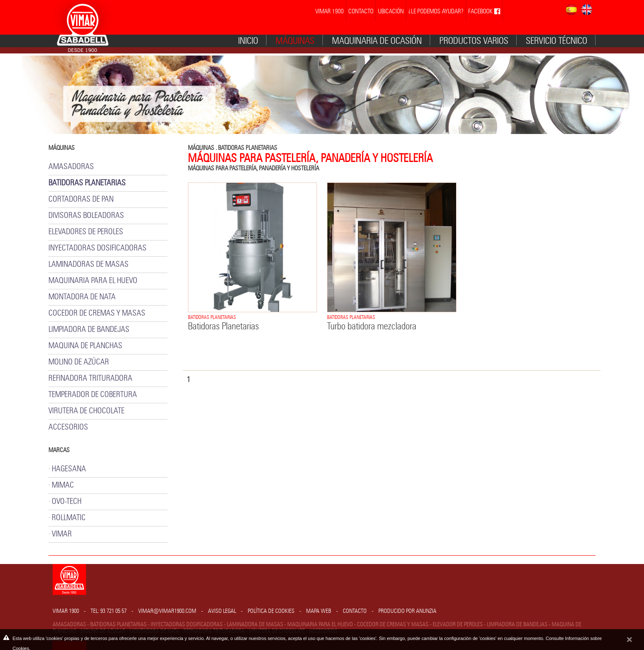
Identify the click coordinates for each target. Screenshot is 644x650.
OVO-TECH (67, 502)
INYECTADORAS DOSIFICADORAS (98, 248)
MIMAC (63, 485)
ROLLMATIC (69, 518)
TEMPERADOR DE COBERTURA (93, 395)
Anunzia (426, 611)
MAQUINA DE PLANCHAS (85, 346)
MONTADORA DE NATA (82, 297)
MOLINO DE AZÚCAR (79, 362)
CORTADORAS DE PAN (81, 199)
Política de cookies (271, 611)
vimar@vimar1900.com (167, 611)
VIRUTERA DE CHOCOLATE (86, 411)
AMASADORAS (71, 167)
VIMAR (62, 534)
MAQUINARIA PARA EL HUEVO (93, 281)
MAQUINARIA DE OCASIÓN (377, 41)
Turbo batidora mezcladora (372, 327)
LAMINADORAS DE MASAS (89, 264)
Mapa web (319, 611)
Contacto (355, 611)
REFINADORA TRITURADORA (90, 378)
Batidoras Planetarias (223, 327)
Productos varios (474, 41)
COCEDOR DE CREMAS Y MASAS (97, 313)
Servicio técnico (557, 41)
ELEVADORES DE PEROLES (86, 232)
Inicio (248, 41)
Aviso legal (222, 611)
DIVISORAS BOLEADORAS (86, 216)
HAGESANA (69, 469)
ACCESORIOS (68, 427)
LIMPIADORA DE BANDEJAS (89, 330)
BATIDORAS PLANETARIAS (248, 148)
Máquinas (295, 41)
